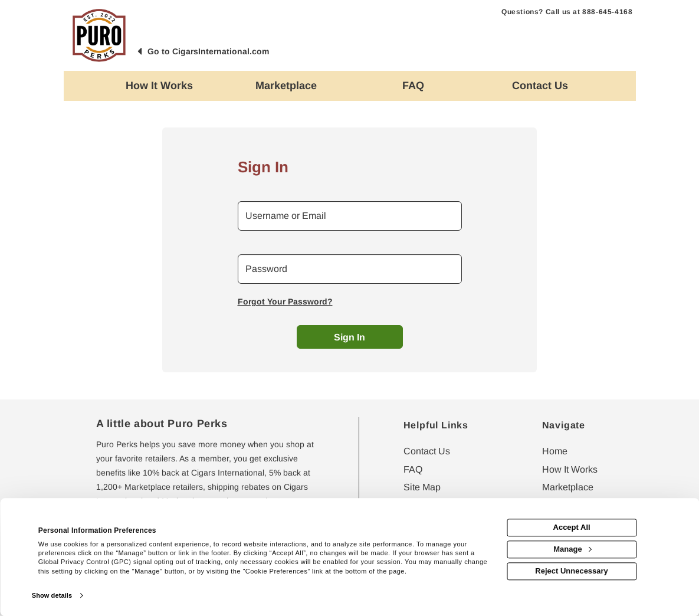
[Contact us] (540, 86)
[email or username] (350, 216)
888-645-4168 (607, 12)
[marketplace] (286, 86)
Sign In (349, 337)
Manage (572, 549)
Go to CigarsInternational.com (208, 51)
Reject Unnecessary (572, 571)
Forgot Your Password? (285, 302)
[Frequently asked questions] (413, 86)
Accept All (572, 528)
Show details (52, 595)
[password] (350, 269)
